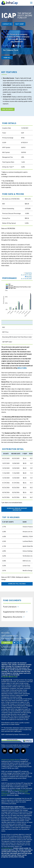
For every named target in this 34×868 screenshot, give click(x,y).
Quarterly (26, 274)
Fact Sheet (20, 24)
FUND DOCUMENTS (8, 109)
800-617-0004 (22, 368)
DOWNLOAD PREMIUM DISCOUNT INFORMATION (17, 509)
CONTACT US (7, 24)
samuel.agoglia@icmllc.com (10, 636)
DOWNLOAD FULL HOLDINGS (17, 584)
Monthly (26, 278)
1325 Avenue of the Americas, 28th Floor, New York (17, 638)
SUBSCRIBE (7, 643)
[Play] (17, 39)
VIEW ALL (7, 58)
